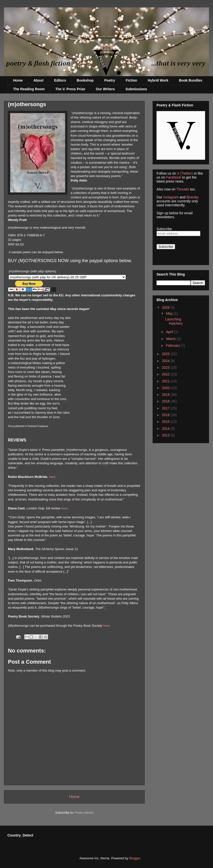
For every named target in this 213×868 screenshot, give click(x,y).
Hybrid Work (158, 80)
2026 (166, 308)
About (38, 80)
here (52, 477)
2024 (166, 361)
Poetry (110, 80)
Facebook (173, 177)
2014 (166, 429)
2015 (166, 422)
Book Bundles (190, 80)
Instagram (171, 197)
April (170, 332)
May (170, 313)
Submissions (136, 89)
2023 (166, 368)
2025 (166, 354)
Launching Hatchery (174, 321)
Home (18, 80)
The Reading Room (29, 89)
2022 (166, 374)
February (173, 345)
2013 (166, 435)
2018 (166, 401)
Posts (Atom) (84, 813)
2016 (166, 415)
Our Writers (105, 89)
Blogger (134, 858)
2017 (166, 408)
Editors (60, 80)
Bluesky (193, 197)
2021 (166, 381)
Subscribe (164, 229)
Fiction (132, 80)
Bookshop (85, 80)
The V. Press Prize (70, 89)
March (171, 339)
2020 (166, 388)
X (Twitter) (185, 173)
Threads (183, 189)
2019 (166, 395)
